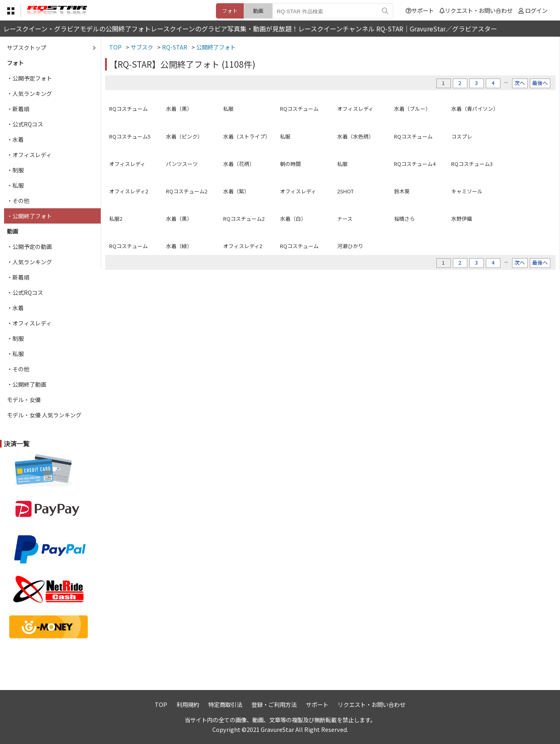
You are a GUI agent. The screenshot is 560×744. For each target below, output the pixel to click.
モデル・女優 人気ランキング (44, 415)
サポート (420, 10)
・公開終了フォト (29, 216)
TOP (161, 704)
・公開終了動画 (27, 384)
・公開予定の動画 (29, 247)
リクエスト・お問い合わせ (476, 10)
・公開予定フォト (29, 78)
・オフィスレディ (29, 155)
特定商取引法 (225, 704)
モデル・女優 (24, 400)
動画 (258, 11)
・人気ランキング (29, 93)
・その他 (18, 201)
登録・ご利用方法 (274, 704)
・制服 (15, 170)
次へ (520, 83)
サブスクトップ (27, 48)
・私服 (15, 185)
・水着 (15, 139)
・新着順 (18, 109)
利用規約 (188, 704)
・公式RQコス (25, 124)
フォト (230, 11)
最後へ (540, 83)
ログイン (536, 10)
